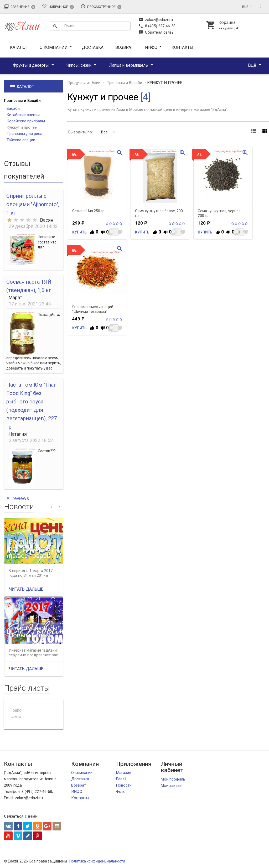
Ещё (252, 65)
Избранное (58, 6)
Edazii (121, 779)
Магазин (124, 773)
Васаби (13, 108)
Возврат (124, 47)
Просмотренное (101, 6)
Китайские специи (23, 115)
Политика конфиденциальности (97, 861)
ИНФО (151, 47)
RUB (245, 7)
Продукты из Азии (84, 83)
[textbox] (96, 26)
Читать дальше (26, 589)
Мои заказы (172, 786)
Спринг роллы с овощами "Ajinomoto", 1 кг (33, 204)
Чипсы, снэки (79, 65)
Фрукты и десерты (31, 65)
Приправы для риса (24, 134)
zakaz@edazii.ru (156, 20)
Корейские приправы (26, 121)
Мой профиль (173, 779)
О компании (54, 47)
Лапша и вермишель (129, 65)
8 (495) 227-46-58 (157, 26)
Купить (79, 232)
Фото (121, 792)
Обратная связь (156, 32)
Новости (124, 785)
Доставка (93, 47)
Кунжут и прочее (22, 127)
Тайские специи (21, 140)
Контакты (182, 47)
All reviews (18, 498)
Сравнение (20, 6)
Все (108, 132)
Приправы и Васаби (22, 101)
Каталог (19, 47)
